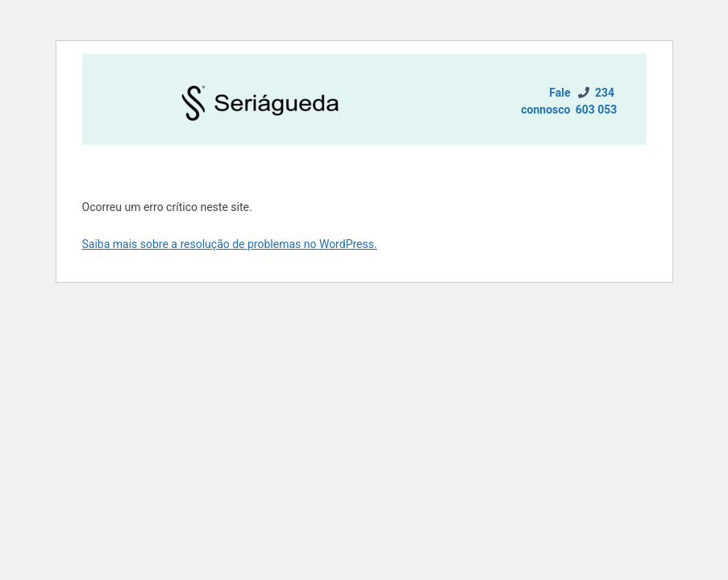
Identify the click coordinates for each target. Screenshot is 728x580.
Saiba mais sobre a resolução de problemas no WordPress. (230, 244)
